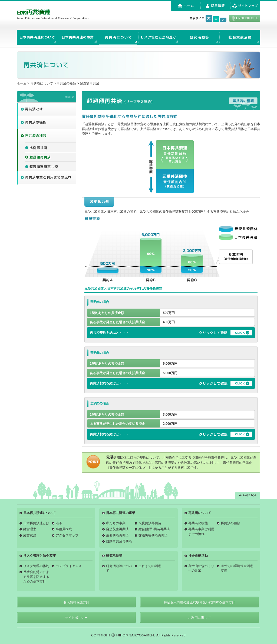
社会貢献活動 (198, 556)
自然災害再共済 (117, 529)
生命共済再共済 (117, 535)
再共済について (42, 83)
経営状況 (30, 535)
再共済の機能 (198, 523)
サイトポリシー (76, 618)
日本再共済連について (39, 513)
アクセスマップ (67, 535)
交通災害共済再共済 (153, 535)
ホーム (22, 83)
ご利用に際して (199, 618)
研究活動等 (114, 556)
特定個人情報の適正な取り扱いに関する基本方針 (199, 602)
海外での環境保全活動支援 (237, 568)
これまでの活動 (150, 566)
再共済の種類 (66, 83)
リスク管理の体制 (36, 566)
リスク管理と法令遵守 (39, 556)
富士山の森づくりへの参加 (201, 568)
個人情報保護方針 (76, 602)
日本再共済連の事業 (121, 513)
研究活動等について (119, 568)
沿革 (59, 523)
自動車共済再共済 (119, 541)
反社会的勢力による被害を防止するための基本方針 (36, 577)
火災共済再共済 (150, 523)
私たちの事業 (116, 523)
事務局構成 (64, 529)
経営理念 (30, 529)
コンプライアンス (69, 566)
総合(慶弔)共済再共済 (154, 529)
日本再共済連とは (36, 523)
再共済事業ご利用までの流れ (201, 531)
